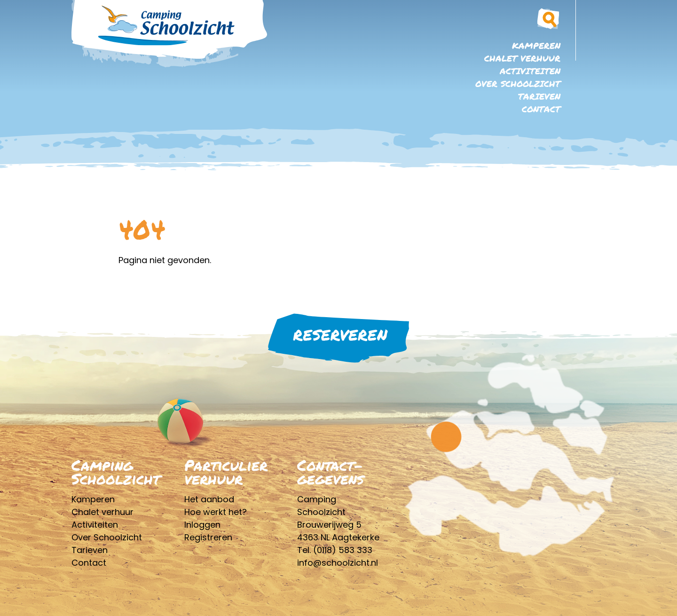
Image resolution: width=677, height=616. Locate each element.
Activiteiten (530, 71)
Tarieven (539, 96)
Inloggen (202, 525)
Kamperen (536, 46)
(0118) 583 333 (343, 550)
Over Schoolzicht (518, 84)
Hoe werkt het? (216, 512)
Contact (541, 109)
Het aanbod (209, 499)
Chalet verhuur (522, 58)
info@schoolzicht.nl (338, 563)
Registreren (208, 537)
